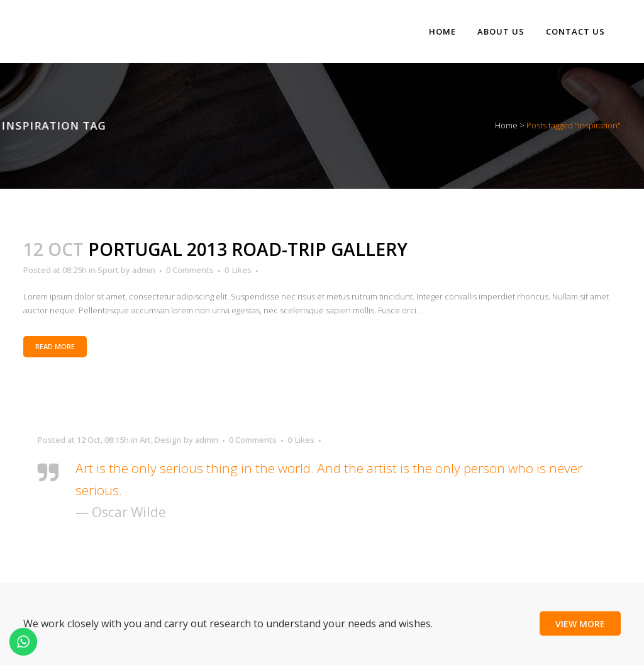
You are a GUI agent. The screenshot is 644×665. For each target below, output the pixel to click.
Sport (108, 270)
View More (580, 623)
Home (506, 125)
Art (145, 440)
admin (144, 270)
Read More (55, 346)
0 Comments (190, 270)
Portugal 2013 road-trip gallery (248, 249)
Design (168, 440)
